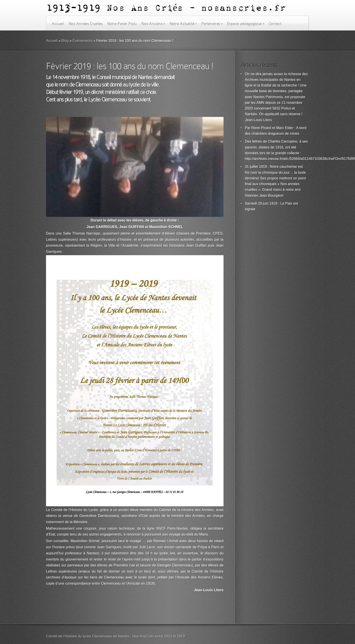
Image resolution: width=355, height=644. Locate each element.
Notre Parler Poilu (122, 24)
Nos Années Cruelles (86, 24)
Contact (275, 24)
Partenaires (212, 24)
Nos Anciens (153, 24)
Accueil (58, 24)
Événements (82, 41)
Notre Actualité (183, 24)
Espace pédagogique (246, 24)
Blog (65, 41)
